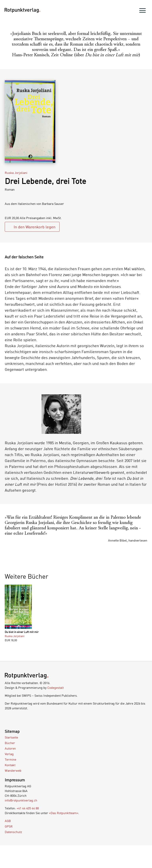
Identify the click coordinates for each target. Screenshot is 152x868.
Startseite (11, 737)
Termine (10, 759)
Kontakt (10, 765)
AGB (8, 821)
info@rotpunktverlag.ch (21, 800)
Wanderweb (13, 771)
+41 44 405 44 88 (28, 808)
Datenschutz (13, 832)
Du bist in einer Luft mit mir (22, 632)
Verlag (9, 754)
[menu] (142, 11)
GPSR (9, 826)
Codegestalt (56, 688)
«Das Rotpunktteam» (64, 813)
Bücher (10, 743)
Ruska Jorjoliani (16, 173)
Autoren (10, 748)
